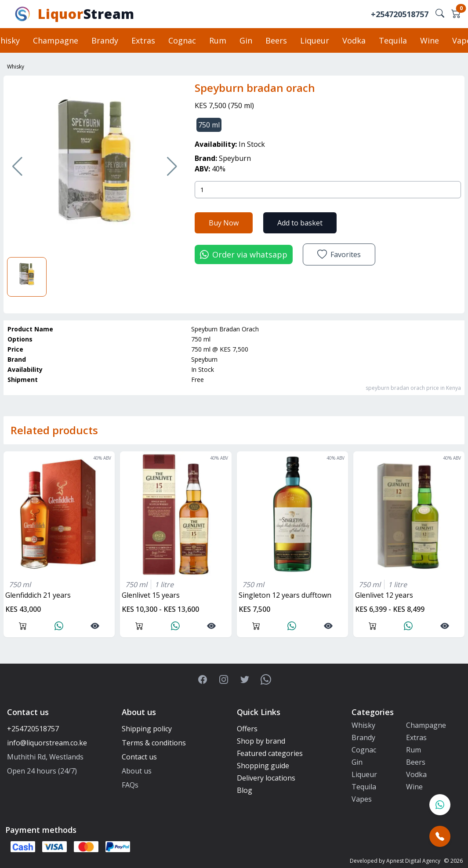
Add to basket (300, 222)
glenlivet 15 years (151, 595)
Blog (245, 790)
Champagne (56, 40)
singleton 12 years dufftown (285, 595)
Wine (430, 40)
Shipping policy (147, 729)
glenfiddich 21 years (38, 595)
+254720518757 (400, 14)
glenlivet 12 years (384, 595)
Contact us (139, 757)
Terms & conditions (154, 743)
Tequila (393, 40)
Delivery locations (266, 778)
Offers (247, 729)
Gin (246, 40)
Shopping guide (263, 766)
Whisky (16, 67)
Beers (276, 40)
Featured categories (270, 753)
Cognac (182, 40)
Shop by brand (261, 741)
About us (137, 771)
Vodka (354, 40)
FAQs (130, 785)
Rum (218, 40)
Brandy (105, 40)
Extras (143, 40)
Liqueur (315, 40)
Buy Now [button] (224, 222)
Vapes (362, 799)
